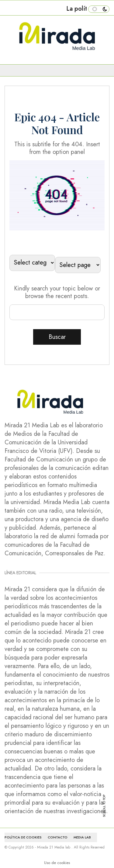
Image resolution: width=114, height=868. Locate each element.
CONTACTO (58, 837)
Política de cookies (23, 837)
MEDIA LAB (82, 837)
